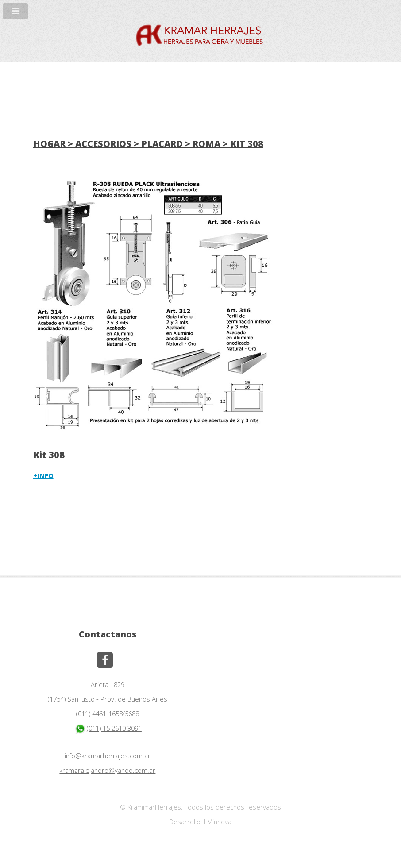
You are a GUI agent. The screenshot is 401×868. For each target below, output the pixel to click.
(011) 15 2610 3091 (108, 728)
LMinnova (218, 822)
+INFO (43, 475)
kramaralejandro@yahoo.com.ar (107, 770)
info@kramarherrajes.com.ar (108, 756)
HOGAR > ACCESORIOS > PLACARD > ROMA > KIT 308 (148, 144)
